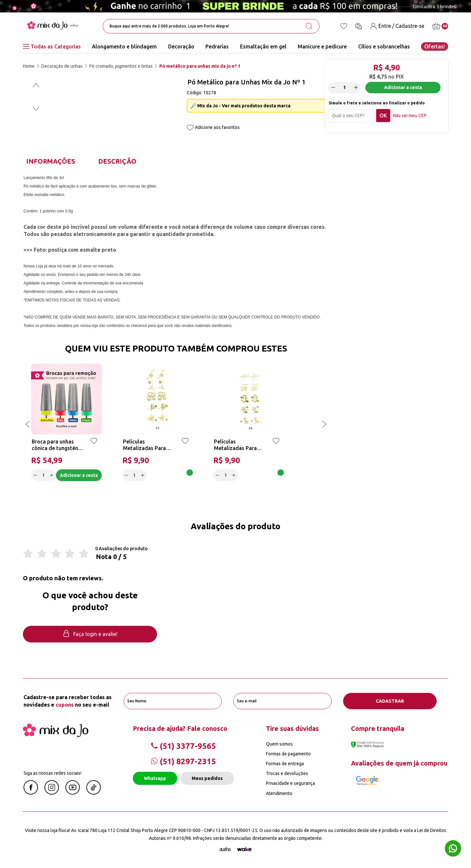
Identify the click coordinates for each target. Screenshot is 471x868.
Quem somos (279, 744)
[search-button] (309, 26)
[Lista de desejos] (344, 26)
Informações (51, 161)
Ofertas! (435, 46)
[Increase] (356, 87)
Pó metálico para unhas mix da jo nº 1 (200, 66)
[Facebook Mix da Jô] (31, 793)
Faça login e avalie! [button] (90, 634)
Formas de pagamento (288, 754)
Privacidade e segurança (290, 783)
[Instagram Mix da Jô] (52, 793)
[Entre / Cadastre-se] (397, 26)
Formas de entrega (285, 764)
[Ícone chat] (358, 26)
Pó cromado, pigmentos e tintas (121, 66)
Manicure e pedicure (322, 46)
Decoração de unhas (62, 66)
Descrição (117, 161)
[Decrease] (333, 87)
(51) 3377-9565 (183, 746)
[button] (36, 85)
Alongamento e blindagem (124, 46)
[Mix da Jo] (56, 735)
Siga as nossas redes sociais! (52, 773)
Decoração (181, 46)
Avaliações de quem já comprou (399, 763)
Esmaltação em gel (263, 46)
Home (29, 66)
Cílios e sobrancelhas (384, 46)
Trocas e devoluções (287, 773)
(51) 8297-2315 (183, 761)
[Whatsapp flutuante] (453, 849)
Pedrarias (217, 46)
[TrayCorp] (244, 849)
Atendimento (279, 793)
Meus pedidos (207, 778)
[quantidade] (344, 88)
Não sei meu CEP (410, 116)
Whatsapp (155, 778)
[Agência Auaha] (225, 849)
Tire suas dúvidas (292, 728)
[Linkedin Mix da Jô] (94, 793)
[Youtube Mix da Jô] (73, 793)
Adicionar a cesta (403, 87)
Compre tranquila (378, 728)
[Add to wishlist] (190, 128)
